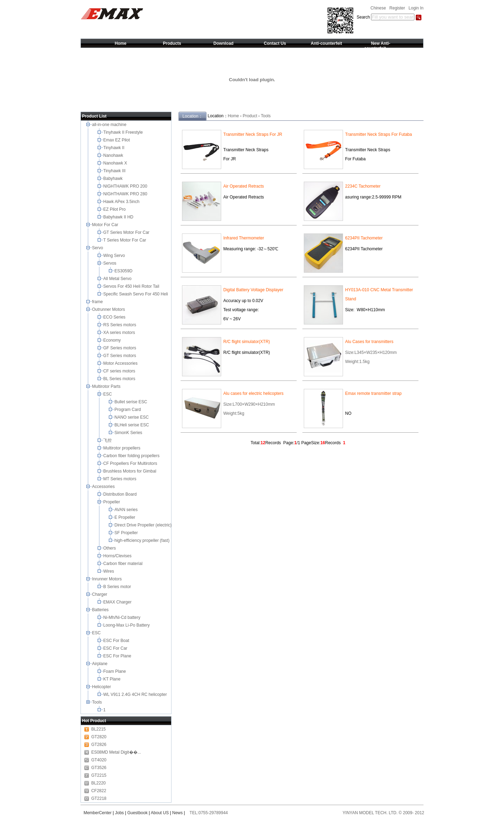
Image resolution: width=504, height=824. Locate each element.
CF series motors (120, 371)
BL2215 (99, 729)
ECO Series (115, 317)
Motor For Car (106, 225)
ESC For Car (116, 648)
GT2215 (99, 775)
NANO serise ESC (132, 417)
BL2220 (99, 783)
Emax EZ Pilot (117, 140)
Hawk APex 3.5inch (122, 202)
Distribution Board (121, 494)
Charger (100, 594)
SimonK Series (129, 433)
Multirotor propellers (123, 448)
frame (98, 302)
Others (110, 548)
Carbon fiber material (123, 564)
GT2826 (99, 745)
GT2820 (99, 737)
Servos (110, 263)
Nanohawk (114, 155)
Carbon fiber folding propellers (132, 456)
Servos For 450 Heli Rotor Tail (132, 286)
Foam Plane (115, 671)
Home (121, 43)
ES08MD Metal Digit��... (116, 752)
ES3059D (124, 271)
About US (160, 813)
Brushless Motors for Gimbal (130, 471)
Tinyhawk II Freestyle (124, 132)
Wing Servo (115, 256)
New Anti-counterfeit (377, 46)
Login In (416, 8)
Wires (109, 571)
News (177, 813)
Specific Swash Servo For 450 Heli (136, 294)
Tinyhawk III (115, 171)
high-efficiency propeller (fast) (143, 540)
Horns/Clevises (118, 556)
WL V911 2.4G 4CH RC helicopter (136, 694)
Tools (97, 702)
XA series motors (120, 333)
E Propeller (125, 517)
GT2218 (99, 798)
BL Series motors (120, 379)
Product (250, 116)
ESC (108, 394)
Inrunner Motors (107, 579)
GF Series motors (121, 348)
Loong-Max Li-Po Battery (127, 625)
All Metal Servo (118, 279)
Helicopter (102, 687)
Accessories (104, 487)
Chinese (378, 8)
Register (397, 8)
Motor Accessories (121, 363)
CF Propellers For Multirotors (131, 463)
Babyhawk (114, 179)
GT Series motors (121, 356)
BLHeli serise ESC (132, 425)
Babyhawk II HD (119, 217)
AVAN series (127, 510)
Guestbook (138, 813)
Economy (113, 340)
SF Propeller (127, 533)
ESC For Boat (117, 641)
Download (223, 43)
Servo (98, 248)
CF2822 (99, 791)
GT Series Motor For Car (127, 232)
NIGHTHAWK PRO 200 (126, 186)
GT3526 (99, 768)
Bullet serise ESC (131, 402)
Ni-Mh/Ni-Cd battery (122, 617)
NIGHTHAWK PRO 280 (126, 194)
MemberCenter (98, 813)
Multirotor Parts (107, 386)
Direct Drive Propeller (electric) (144, 525)
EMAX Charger (118, 602)
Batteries (101, 610)
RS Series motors (120, 325)
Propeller (112, 502)
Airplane (100, 664)
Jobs (120, 813)
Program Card (128, 410)
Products (172, 43)
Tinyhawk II (114, 148)
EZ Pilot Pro (115, 209)
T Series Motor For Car (125, 240)
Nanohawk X (116, 163)
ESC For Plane (118, 656)
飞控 (108, 440)
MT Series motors (121, 479)
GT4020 (99, 760)
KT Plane (112, 679)
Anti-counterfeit (326, 43)
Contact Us (275, 43)
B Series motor (118, 587)
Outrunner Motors (109, 309)
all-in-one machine (110, 125)
